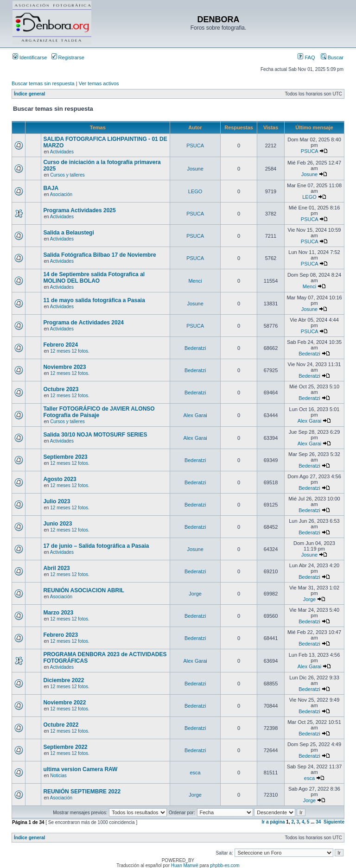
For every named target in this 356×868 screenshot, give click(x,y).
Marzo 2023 (58, 613)
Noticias (58, 776)
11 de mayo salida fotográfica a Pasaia (94, 300)
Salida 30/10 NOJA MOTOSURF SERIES (95, 435)
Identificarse (30, 57)
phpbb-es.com (225, 865)
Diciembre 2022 (64, 680)
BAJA (51, 188)
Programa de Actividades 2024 (83, 323)
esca (195, 773)
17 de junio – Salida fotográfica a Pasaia (96, 546)
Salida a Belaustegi (68, 233)
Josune (195, 169)
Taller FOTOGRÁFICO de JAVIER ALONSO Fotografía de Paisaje (99, 412)
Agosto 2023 (60, 479)
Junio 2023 (57, 524)
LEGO (195, 191)
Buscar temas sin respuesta (43, 83)
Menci (195, 281)
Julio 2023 (57, 501)
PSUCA (195, 146)
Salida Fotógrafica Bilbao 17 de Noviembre (99, 255)
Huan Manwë (185, 865)
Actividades (62, 152)
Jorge (195, 594)
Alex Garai (195, 415)
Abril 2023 (56, 568)
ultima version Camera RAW (80, 769)
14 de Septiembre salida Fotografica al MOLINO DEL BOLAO (94, 278)
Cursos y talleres (67, 175)
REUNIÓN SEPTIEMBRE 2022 (82, 792)
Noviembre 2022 (64, 703)
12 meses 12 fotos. (70, 351)
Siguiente (334, 822)
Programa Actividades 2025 (79, 210)
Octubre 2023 (61, 389)
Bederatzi (195, 348)
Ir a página (273, 822)
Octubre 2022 (61, 725)
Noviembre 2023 (64, 367)
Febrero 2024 (60, 345)
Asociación (61, 194)
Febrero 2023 (60, 635)
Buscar (332, 57)
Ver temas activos (99, 83)
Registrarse (68, 57)
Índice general (29, 94)
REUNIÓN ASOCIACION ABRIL (83, 590)
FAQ (306, 57)
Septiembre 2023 (65, 457)
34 (318, 822)
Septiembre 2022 (65, 747)
